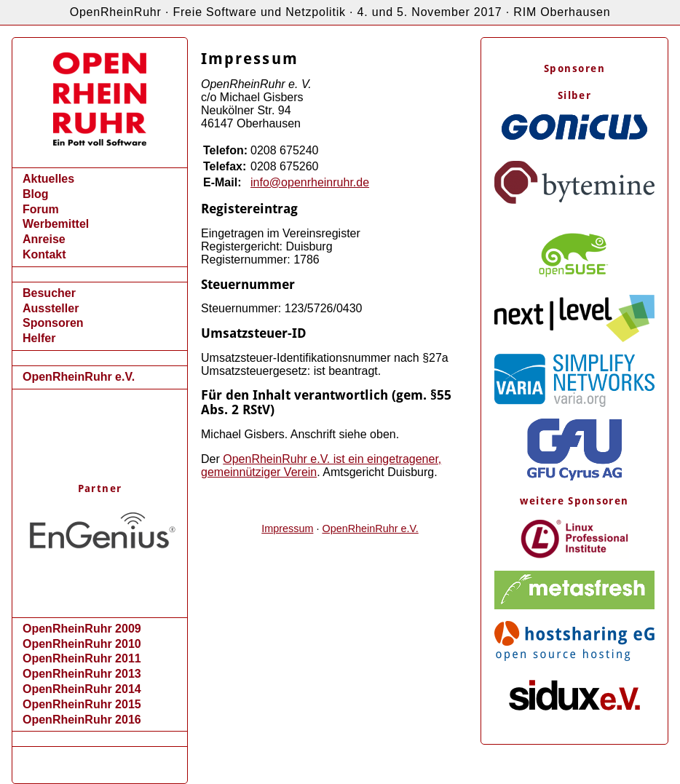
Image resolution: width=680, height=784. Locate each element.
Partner (100, 488)
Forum (41, 209)
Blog (36, 194)
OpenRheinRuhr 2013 (82, 674)
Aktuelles (48, 179)
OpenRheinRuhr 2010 (82, 644)
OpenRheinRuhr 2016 (82, 720)
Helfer (39, 338)
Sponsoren (53, 323)
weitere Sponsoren (574, 501)
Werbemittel (56, 224)
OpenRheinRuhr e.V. (79, 377)
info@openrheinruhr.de (310, 182)
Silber (574, 95)
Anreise (44, 239)
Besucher (49, 293)
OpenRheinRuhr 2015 (82, 704)
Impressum (287, 528)
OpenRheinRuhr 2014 (82, 689)
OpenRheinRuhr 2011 (82, 658)
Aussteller (51, 308)
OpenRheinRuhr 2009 (82, 629)
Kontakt (44, 254)
